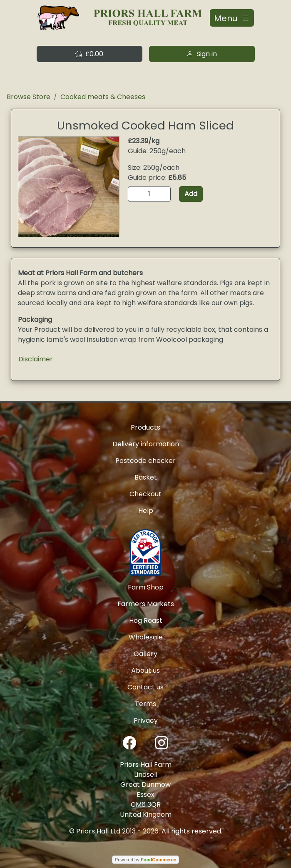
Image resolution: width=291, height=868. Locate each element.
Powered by (145, 860)
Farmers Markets (146, 604)
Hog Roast (146, 621)
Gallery (145, 654)
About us (145, 670)
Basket (146, 477)
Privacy (146, 720)
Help (146, 511)
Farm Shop (146, 587)
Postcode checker (145, 461)
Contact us (145, 687)
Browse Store (29, 97)
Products (145, 427)
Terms (145, 704)
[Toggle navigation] (232, 18)
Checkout (145, 494)
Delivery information (146, 444)
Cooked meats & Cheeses (103, 97)
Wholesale (146, 637)
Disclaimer (36, 359)
